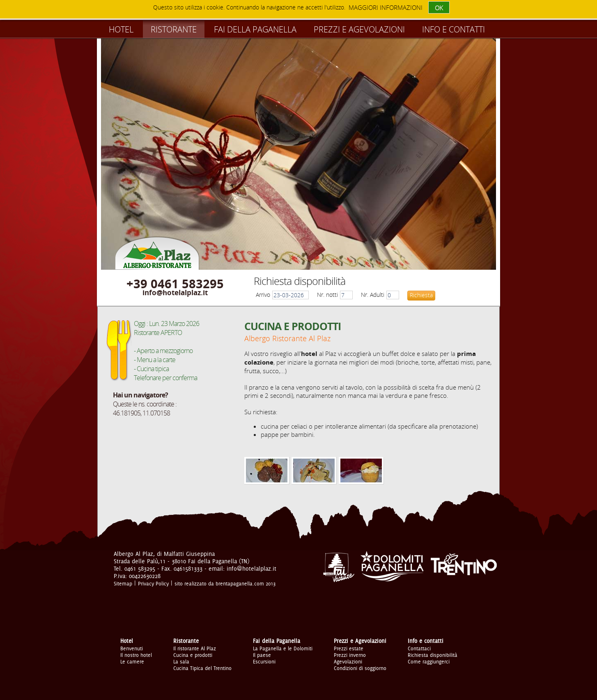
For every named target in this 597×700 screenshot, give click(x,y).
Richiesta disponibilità (433, 655)
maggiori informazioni (386, 7)
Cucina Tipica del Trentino (202, 668)
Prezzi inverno (350, 655)
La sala (181, 661)
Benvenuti (132, 648)
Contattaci (419, 648)
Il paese (262, 655)
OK (439, 8)
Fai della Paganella (255, 29)
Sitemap (123, 583)
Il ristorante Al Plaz (195, 648)
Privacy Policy (153, 583)
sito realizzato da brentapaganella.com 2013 (225, 583)
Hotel (121, 29)
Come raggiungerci (429, 661)
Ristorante (174, 29)
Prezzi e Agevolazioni (359, 29)
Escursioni (264, 661)
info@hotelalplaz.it (175, 293)
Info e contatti (453, 29)
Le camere (132, 661)
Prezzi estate (349, 648)
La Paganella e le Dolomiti (283, 648)
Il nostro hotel (136, 655)
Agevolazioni (348, 661)
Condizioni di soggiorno (360, 668)
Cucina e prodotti (193, 655)
